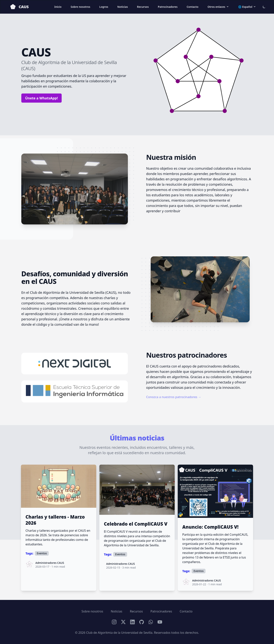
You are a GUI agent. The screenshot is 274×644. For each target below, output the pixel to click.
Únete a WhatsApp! (41, 98)
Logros (104, 7)
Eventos (42, 553)
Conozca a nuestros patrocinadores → (174, 397)
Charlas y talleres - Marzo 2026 (55, 520)
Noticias (122, 7)
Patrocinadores (168, 7)
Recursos (143, 7)
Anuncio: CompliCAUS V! (210, 527)
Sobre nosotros (80, 7)
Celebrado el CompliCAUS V (136, 524)
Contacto (193, 7)
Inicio (58, 7)
